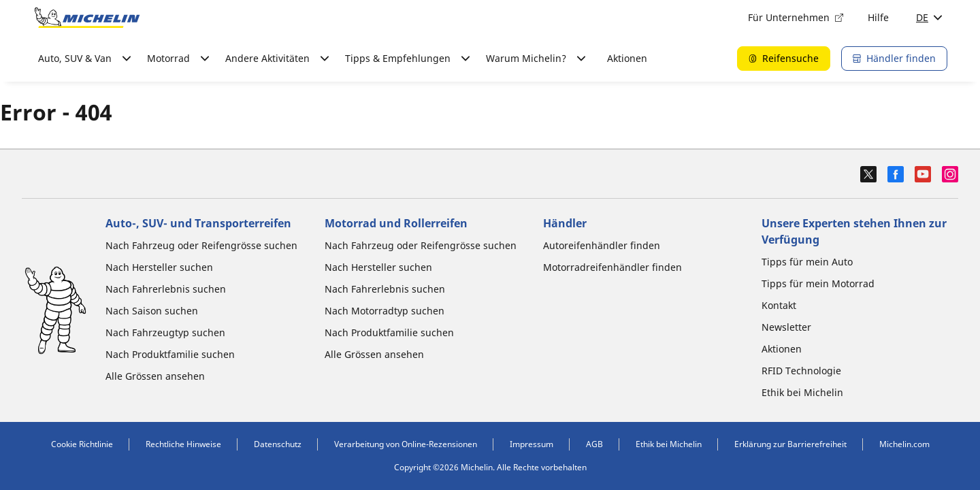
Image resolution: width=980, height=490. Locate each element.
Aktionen (627, 58)
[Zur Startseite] (87, 18)
